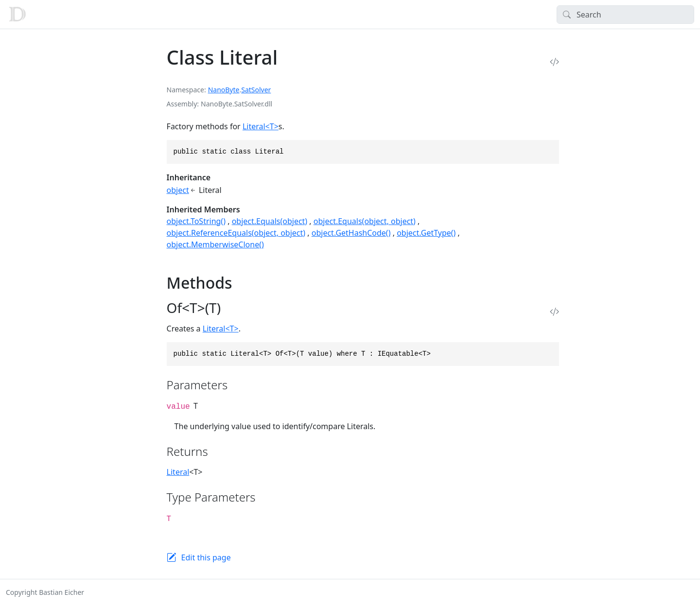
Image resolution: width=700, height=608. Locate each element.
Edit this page (206, 557)
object (178, 190)
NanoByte (224, 90)
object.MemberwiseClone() (215, 244)
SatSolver (256, 90)
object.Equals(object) (270, 221)
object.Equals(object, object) (365, 221)
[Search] (625, 15)
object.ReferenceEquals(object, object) (236, 233)
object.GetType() (426, 233)
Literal (178, 472)
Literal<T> (261, 126)
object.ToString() (196, 221)
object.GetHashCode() (351, 233)
